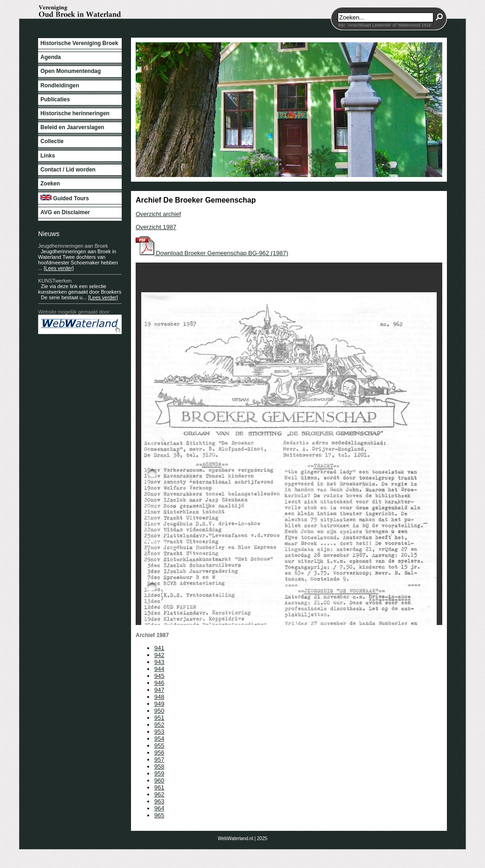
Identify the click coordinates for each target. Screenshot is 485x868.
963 (159, 801)
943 (159, 662)
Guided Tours (65, 198)
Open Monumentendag (71, 71)
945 (159, 676)
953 (159, 732)
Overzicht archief (158, 214)
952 (159, 725)
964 (159, 808)
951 (159, 718)
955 (159, 746)
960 (159, 780)
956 (159, 753)
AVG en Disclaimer (65, 212)
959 (159, 773)
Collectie (52, 141)
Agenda (51, 57)
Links (48, 156)
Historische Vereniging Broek (79, 43)
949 (159, 704)
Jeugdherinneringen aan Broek (73, 246)
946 (159, 683)
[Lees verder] (59, 268)
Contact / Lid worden (68, 170)
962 (159, 794)
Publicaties (55, 99)
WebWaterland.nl (236, 838)
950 (159, 711)
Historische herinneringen (75, 113)
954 (159, 739)
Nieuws (49, 234)
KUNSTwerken (55, 281)
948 (159, 697)
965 (159, 815)
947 (159, 690)
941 (159, 648)
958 (159, 766)
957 (159, 759)
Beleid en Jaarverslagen (72, 127)
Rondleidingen (60, 85)
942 (159, 655)
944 (159, 669)
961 (159, 787)
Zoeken (50, 184)
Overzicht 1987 (156, 227)
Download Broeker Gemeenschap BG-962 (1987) (212, 253)
